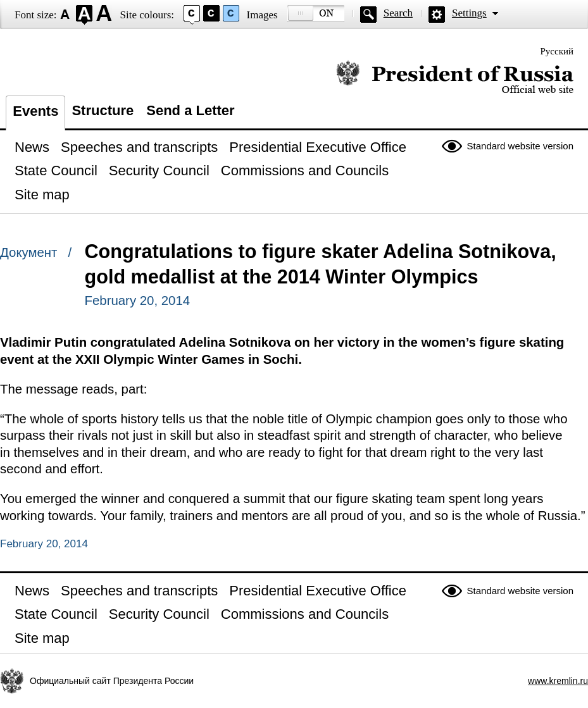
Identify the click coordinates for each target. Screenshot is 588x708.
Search (398, 13)
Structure (103, 110)
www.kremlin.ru (558, 681)
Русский (557, 51)
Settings (469, 13)
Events (35, 111)
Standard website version (520, 146)
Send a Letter (190, 110)
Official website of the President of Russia (455, 78)
